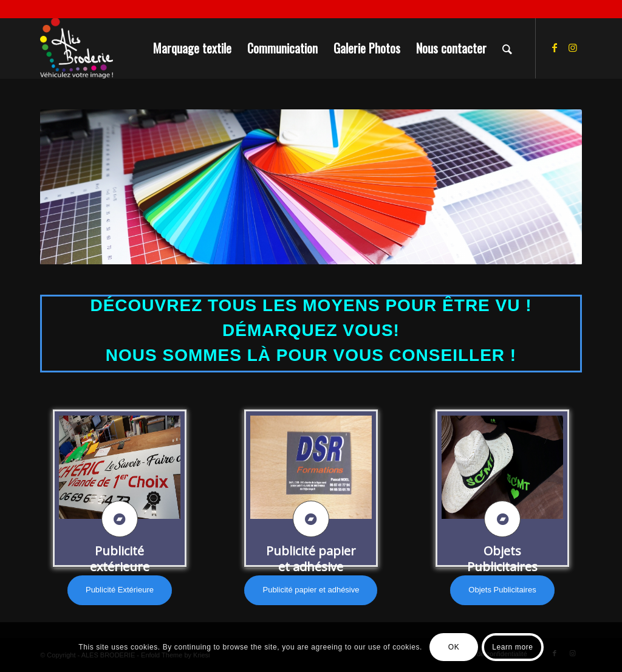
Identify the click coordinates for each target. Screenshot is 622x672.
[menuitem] (192, 48)
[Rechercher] (507, 48)
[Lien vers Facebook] (555, 47)
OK (454, 647)
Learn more (512, 647)
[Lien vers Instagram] (573, 47)
